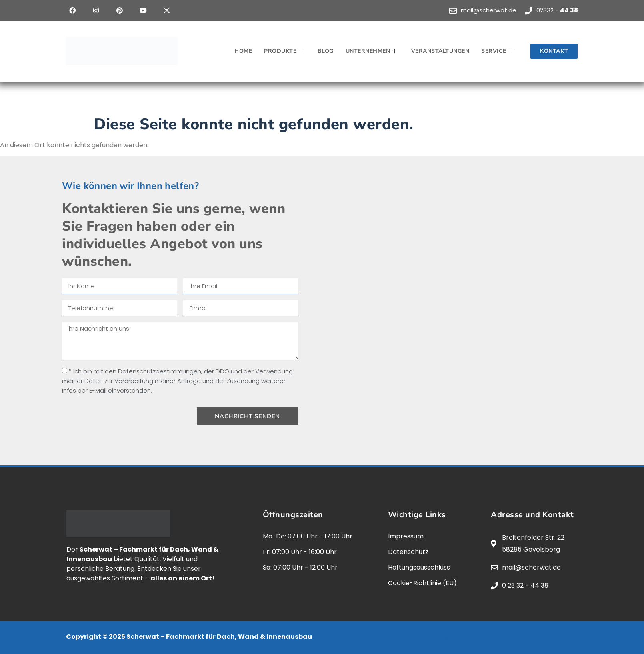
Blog (326, 51)
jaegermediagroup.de (438, 637)
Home (243, 51)
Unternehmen (372, 51)
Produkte (285, 51)
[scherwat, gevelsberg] (458, 296)
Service (498, 51)
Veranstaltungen (440, 51)
